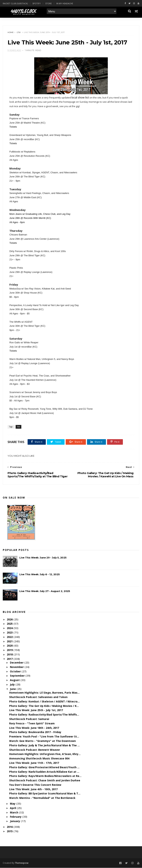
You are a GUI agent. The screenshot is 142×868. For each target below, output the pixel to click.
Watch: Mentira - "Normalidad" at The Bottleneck (42, 798)
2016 (10, 827)
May (13, 804)
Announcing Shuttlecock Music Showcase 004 (39, 759)
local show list (80, 98)
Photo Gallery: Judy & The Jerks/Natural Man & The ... (44, 745)
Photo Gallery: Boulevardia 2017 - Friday (35, 732)
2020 (10, 646)
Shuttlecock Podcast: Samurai (29, 719)
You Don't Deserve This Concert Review (35, 785)
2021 (10, 642)
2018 (10, 655)
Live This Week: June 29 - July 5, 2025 (43, 558)
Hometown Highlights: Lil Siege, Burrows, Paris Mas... (44, 693)
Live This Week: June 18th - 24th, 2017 (34, 728)
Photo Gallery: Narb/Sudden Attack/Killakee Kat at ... (44, 772)
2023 (10, 633)
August (15, 680)
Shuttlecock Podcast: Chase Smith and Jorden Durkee (45, 781)
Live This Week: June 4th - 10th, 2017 (33, 789)
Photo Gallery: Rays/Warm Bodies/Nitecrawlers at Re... (45, 776)
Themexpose (22, 863)
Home (11, 33)
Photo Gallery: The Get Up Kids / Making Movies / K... (44, 706)
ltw (19, 33)
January (15, 821)
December (17, 663)
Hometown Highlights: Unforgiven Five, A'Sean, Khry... (45, 754)
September (18, 676)
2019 (10, 650)
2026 (10, 620)
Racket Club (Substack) (15, 3)
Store (48, 3)
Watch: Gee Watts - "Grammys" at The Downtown (42, 741)
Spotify (37, 3)
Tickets (13, 127)
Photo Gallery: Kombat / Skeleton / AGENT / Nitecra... (44, 702)
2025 (10, 624)
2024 (10, 628)
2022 (10, 637)
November (17, 667)
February (16, 817)
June (13, 689)
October (16, 672)
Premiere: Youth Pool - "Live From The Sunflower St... (44, 737)
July (13, 685)
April (13, 808)
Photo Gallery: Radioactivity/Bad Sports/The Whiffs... (44, 715)
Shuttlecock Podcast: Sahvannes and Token (38, 697)
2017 (10, 659)
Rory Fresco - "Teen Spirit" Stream (32, 724)
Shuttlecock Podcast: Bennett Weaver (35, 750)
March (14, 813)
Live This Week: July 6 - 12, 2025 (39, 575)
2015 (10, 831)
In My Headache (65, 3)
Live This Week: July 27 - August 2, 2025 (45, 591)
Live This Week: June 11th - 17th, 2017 (34, 763)
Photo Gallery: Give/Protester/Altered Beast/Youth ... (44, 767)
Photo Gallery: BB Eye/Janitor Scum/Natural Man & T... (45, 794)
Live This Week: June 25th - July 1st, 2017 (36, 710)
